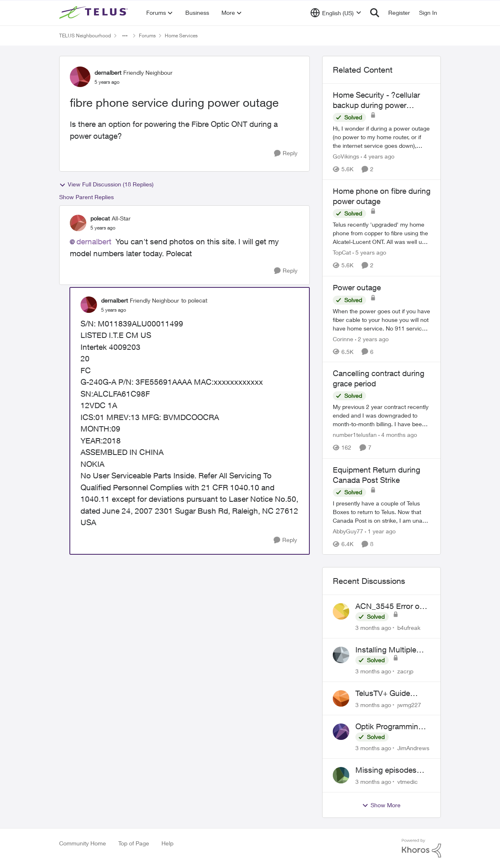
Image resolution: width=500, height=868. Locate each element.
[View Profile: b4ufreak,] (341, 611)
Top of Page (134, 843)
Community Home (83, 843)
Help (167, 843)
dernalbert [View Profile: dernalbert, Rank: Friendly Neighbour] (108, 72)
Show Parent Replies (86, 197)
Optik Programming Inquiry (389, 727)
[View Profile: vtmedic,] (341, 775)
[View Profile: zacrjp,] (341, 655)
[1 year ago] (380, 531)
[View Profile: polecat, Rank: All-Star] (78, 223)
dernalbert (94, 241)
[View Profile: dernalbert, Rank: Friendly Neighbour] (80, 77)
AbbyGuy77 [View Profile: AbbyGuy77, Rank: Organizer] (348, 531)
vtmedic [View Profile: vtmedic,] (408, 782)
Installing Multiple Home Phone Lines (389, 650)
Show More (381, 805)
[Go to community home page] (94, 13)
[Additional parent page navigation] (125, 36)
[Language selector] (336, 13)
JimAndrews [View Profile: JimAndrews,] (413, 748)
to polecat (194, 300)
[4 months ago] (398, 435)
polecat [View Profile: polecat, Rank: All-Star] (100, 218)
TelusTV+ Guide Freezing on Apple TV (392, 693)
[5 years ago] (369, 253)
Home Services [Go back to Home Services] (181, 36)
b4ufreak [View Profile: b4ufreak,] (409, 628)
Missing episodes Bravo (386, 770)
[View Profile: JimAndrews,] (341, 732)
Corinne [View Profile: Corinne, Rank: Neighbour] (343, 339)
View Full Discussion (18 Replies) (106, 184)
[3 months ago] (373, 628)
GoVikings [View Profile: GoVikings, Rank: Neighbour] (346, 156)
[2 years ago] (372, 339)
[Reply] (286, 153)
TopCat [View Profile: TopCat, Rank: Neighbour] (342, 253)
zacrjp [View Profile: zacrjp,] (405, 671)
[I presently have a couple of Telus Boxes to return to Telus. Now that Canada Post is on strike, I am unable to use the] (382, 512)
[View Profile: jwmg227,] (341, 698)
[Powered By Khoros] (422, 848)
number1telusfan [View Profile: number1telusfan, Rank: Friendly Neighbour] (355, 435)
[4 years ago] (378, 156)
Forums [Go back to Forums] (147, 36)
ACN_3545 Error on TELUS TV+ (390, 606)
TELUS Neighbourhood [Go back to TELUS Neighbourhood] (85, 36)
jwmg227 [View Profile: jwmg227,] (409, 704)
